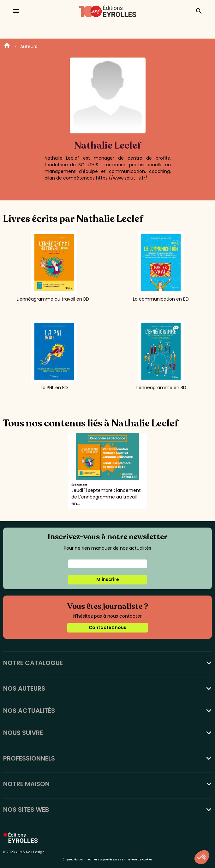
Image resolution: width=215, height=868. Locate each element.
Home (7, 46)
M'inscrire (108, 579)
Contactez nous (107, 627)
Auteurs (29, 46)
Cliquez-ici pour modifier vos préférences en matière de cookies (107, 860)
